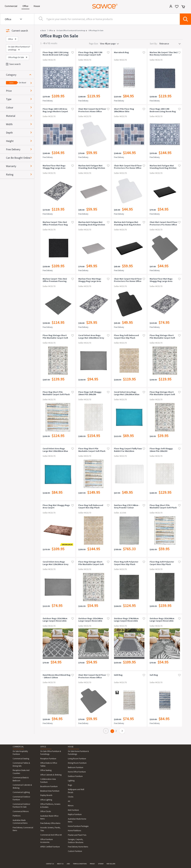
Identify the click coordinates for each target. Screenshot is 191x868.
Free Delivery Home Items (78, 847)
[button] (20, 75)
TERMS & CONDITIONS (80, 864)
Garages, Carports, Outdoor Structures (76, 841)
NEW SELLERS (111, 864)
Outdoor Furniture (75, 776)
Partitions (17, 816)
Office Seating (46, 770)
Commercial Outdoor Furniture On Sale (21, 806)
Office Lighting (46, 800)
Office (26, 6)
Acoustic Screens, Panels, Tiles (50, 829)
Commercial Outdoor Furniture (21, 798)
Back (44, 30)
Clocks (71, 797)
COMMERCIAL (18, 747)
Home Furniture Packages (78, 826)
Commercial (12, 6)
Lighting (71, 781)
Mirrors (71, 806)
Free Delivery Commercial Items (23, 829)
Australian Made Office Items (49, 817)
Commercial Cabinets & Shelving (22, 786)
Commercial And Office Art (51, 835)
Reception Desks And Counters (21, 772)
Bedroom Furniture (76, 767)
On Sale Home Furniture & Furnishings (78, 753)
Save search (13, 64)
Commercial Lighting (21, 792)
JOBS (68, 864)
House (37, 6)
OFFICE (43, 747)
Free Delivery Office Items (50, 823)
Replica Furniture (75, 814)
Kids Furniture (73, 810)
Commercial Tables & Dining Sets (21, 764)
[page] (122, 731)
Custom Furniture (75, 851)
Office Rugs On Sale (96, 30)
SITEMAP (101, 864)
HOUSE (71, 747)
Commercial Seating (21, 759)
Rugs (70, 785)
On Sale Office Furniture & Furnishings (71, 30)
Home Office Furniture (77, 772)
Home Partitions (74, 831)
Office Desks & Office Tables (49, 764)
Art (69, 801)
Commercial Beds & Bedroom (21, 779)
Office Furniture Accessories (46, 841)
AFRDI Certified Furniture (50, 847)
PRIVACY (92, 864)
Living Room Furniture (77, 759)
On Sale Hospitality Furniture (20, 753)
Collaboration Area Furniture (48, 781)
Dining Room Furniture (77, 763)
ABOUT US (60, 864)
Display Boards (46, 795)
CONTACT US (50, 864)
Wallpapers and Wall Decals (76, 791)
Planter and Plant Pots (77, 835)
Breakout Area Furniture (50, 791)
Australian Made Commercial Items (20, 822)
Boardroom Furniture (49, 786)
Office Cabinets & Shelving (51, 775)
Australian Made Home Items (77, 820)
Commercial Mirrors (21, 811)
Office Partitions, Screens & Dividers (50, 806)
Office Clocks (46, 811)
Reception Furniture (48, 759)
